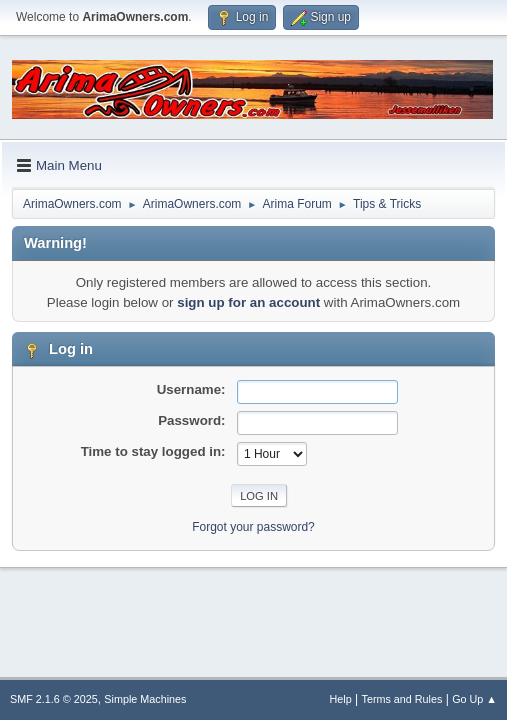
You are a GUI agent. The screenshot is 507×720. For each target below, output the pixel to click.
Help (341, 699)
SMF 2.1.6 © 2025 (54, 699)
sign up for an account (248, 302)
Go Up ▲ (474, 699)
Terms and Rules (402, 699)
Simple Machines (145, 699)
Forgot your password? (253, 527)
